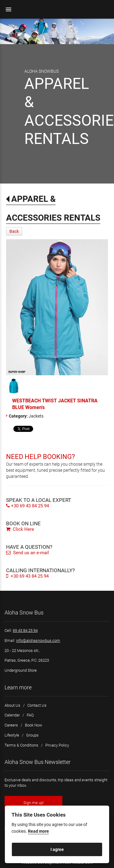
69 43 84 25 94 (25, 630)
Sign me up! (34, 803)
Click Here (20, 529)
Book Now (34, 725)
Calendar (12, 715)
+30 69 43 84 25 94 (28, 506)
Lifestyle (12, 735)
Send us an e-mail (28, 553)
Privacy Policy (57, 745)
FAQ (30, 715)
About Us (12, 705)
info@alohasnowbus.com (38, 640)
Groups (32, 735)
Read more (38, 831)
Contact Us (37, 705)
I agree (57, 849)
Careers (11, 725)
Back (14, 231)
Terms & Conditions (21, 745)
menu (9, 9)
